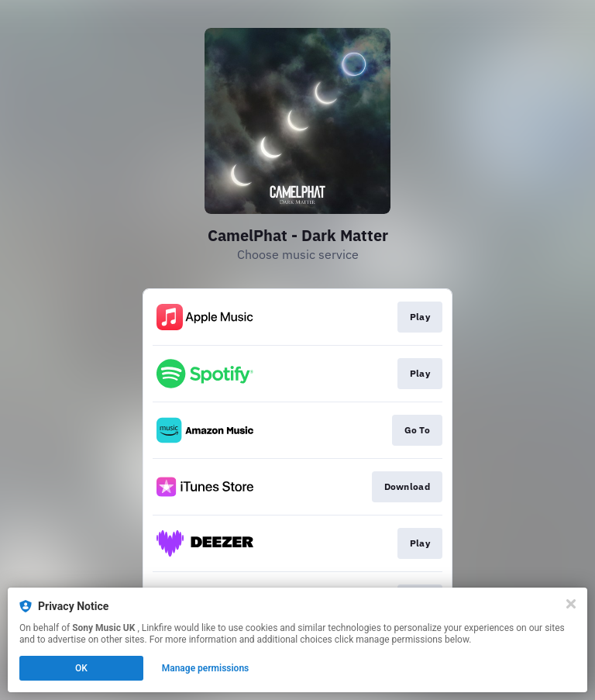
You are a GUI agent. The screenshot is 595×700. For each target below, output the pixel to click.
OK (81, 668)
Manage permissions (206, 668)
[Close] (571, 604)
